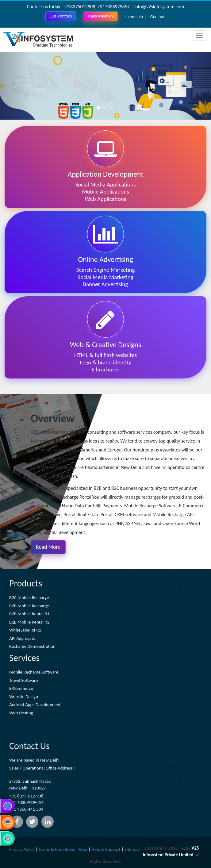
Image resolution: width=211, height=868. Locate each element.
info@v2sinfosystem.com (159, 7)
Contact (157, 17)
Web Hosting (21, 713)
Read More (48, 547)
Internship (134, 17)
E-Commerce (21, 688)
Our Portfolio (61, 16)
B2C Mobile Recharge (29, 597)
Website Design (24, 697)
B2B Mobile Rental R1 (29, 614)
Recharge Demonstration (32, 646)
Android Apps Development (35, 705)
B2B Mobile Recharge (29, 606)
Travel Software (23, 680)
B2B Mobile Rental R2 (29, 622)
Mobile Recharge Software (34, 672)
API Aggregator (23, 638)
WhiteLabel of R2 (25, 630)
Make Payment (101, 16)
